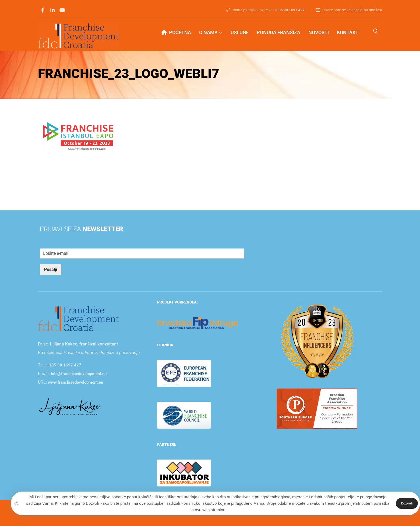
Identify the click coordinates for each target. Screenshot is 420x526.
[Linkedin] (52, 10)
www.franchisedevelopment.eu (75, 382)
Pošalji (51, 269)
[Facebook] (43, 10)
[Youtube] (62, 10)
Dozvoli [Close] (407, 503)
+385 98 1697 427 (64, 365)
